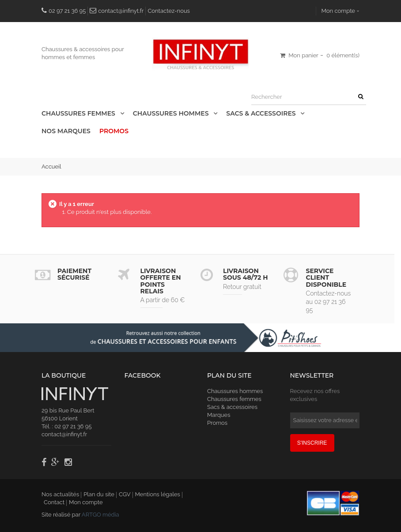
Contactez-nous (169, 11)
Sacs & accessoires (262, 113)
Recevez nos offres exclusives (315, 395)
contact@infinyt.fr (121, 11)
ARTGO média (100, 515)
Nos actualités (60, 494)
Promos (114, 131)
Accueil (51, 167)
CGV (125, 494)
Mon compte (338, 11)
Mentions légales (158, 494)
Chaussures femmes (234, 399)
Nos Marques (66, 131)
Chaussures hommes (235, 391)
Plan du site (99, 494)
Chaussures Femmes (79, 113)
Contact (54, 502)
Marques (219, 415)
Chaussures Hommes (172, 113)
